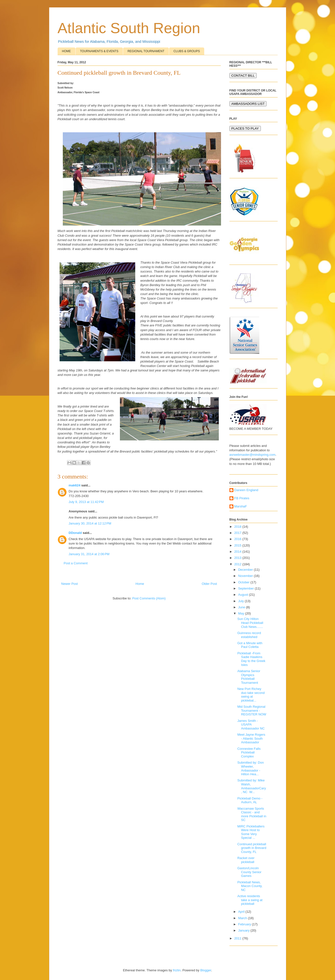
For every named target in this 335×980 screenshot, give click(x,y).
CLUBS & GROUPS (187, 51)
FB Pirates (242, 498)
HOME (67, 51)
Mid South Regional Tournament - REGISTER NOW (252, 710)
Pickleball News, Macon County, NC (250, 886)
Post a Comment (76, 563)
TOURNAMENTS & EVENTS (99, 51)
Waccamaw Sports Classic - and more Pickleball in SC (252, 814)
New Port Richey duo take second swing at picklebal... (251, 695)
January (244, 930)
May (242, 613)
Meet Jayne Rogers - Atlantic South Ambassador (251, 738)
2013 (238, 558)
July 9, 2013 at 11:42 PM (86, 502)
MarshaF (241, 506)
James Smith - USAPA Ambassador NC (251, 725)
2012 (238, 564)
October (244, 582)
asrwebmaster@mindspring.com (253, 455)
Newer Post (70, 584)
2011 (238, 938)
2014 (238, 552)
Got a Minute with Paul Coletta (250, 645)
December (246, 570)
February (245, 924)
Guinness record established (249, 635)
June (242, 607)
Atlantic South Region (129, 28)
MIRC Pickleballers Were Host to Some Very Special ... (251, 832)
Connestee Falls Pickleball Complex (249, 752)
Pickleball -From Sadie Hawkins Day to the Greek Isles (251, 659)
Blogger (206, 970)
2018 (238, 527)
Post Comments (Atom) (149, 598)
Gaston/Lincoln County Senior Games (249, 872)
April (242, 912)
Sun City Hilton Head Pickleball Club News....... (250, 623)
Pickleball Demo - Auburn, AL (250, 800)
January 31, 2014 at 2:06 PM (89, 554)
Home (140, 584)
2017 (238, 533)
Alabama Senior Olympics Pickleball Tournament (249, 677)
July (241, 601)
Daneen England (246, 490)
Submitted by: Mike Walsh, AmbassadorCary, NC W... (252, 786)
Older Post (209, 584)
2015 (238, 545)
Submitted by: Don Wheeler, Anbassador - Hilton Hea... (251, 768)
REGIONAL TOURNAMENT (146, 51)
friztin (177, 970)
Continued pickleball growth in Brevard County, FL (252, 848)
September (246, 588)
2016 (238, 539)
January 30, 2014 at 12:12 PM (90, 523)
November (246, 576)
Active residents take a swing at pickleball (250, 900)
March (243, 918)
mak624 (75, 485)
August (244, 595)
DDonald (75, 533)
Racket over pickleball (246, 860)
